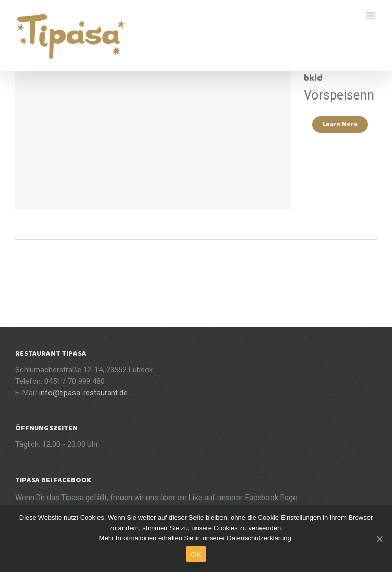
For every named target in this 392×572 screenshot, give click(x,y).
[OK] (379, 539)
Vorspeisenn (339, 95)
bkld (313, 78)
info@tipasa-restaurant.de (83, 393)
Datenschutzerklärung (259, 538)
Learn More (340, 124)
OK (196, 554)
